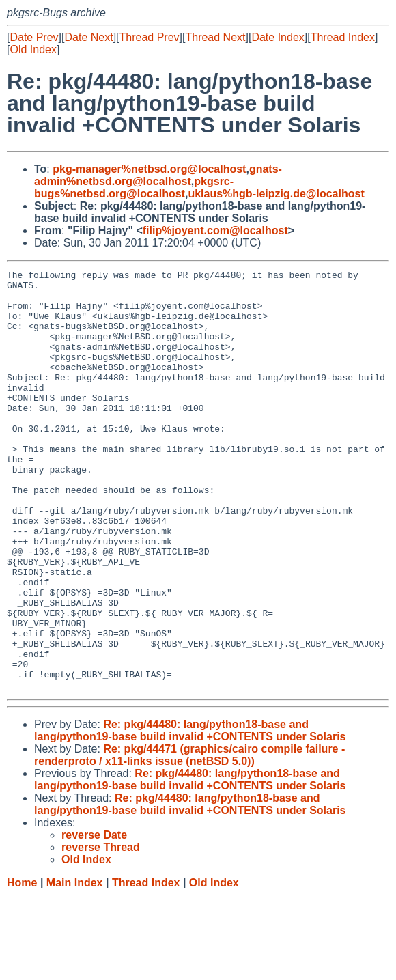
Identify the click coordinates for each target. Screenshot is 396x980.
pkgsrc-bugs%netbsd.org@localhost (134, 187)
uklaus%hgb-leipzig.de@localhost (276, 194)
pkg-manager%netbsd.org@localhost (149, 169)
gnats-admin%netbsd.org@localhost (158, 175)
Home (22, 967)
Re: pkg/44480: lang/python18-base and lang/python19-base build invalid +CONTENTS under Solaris (190, 814)
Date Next (88, 37)
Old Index (33, 50)
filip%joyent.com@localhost (215, 230)
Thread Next (215, 37)
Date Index (278, 37)
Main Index (75, 967)
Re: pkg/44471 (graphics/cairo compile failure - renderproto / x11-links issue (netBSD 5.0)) (189, 839)
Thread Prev (150, 37)
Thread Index (343, 37)
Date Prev (34, 37)
